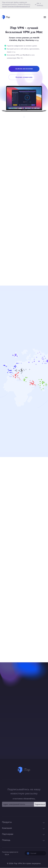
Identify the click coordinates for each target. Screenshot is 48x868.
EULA (7, 855)
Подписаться (40, 805)
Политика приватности (10, 852)
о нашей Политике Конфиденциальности (16, 5)
